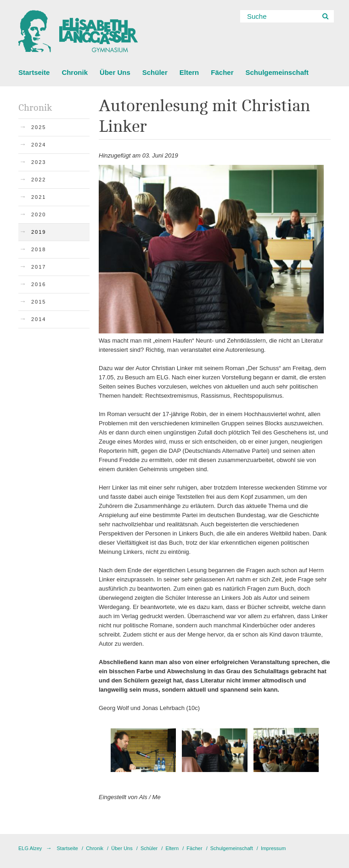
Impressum (273, 848)
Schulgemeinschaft (277, 72)
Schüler (155, 72)
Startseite (34, 72)
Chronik (75, 72)
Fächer (222, 72)
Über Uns (115, 72)
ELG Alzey (30, 848)
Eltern (189, 72)
